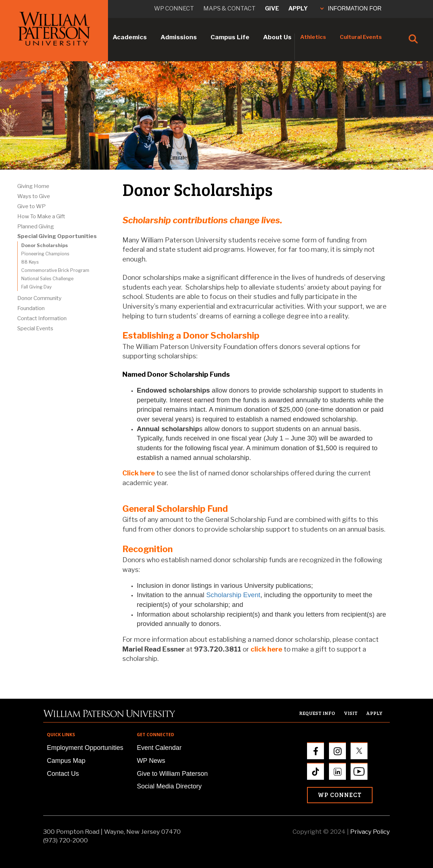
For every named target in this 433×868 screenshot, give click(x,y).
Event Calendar (159, 748)
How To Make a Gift (41, 216)
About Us (277, 37)
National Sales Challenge (47, 279)
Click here (139, 473)
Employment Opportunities (85, 748)
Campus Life (230, 37)
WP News (151, 761)
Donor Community (39, 298)
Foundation (31, 308)
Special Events (35, 328)
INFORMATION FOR (351, 8)
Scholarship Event (233, 595)
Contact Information (42, 318)
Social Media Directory (169, 786)
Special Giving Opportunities (57, 236)
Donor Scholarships (45, 245)
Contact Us (63, 774)
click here (266, 649)
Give (272, 8)
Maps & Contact (229, 8)
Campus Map (66, 761)
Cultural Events (361, 37)
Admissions (179, 37)
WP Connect (340, 795)
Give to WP (31, 206)
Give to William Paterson (172, 774)
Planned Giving (36, 227)
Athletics (313, 37)
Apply (298, 8)
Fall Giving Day (37, 287)
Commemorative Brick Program (55, 270)
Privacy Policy (370, 832)
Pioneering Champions (45, 254)
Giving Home (33, 186)
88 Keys (30, 262)
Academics (130, 37)
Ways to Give (34, 196)
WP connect (174, 8)
